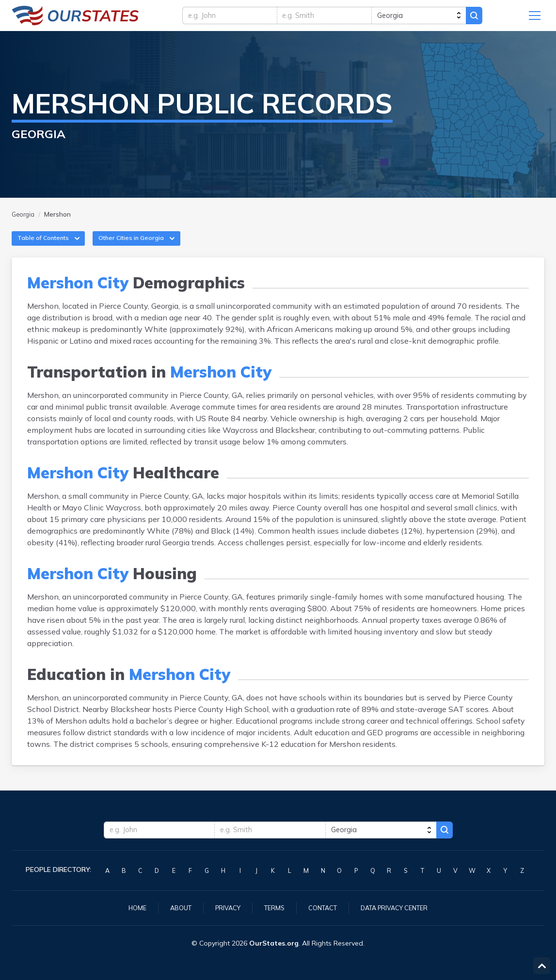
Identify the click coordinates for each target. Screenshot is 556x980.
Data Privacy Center (400, 907)
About (173, 907)
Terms (272, 907)
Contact (323, 907)
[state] (430, 18)
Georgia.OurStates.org (75, 18)
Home (128, 907)
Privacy (223, 907)
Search (493, 18)
